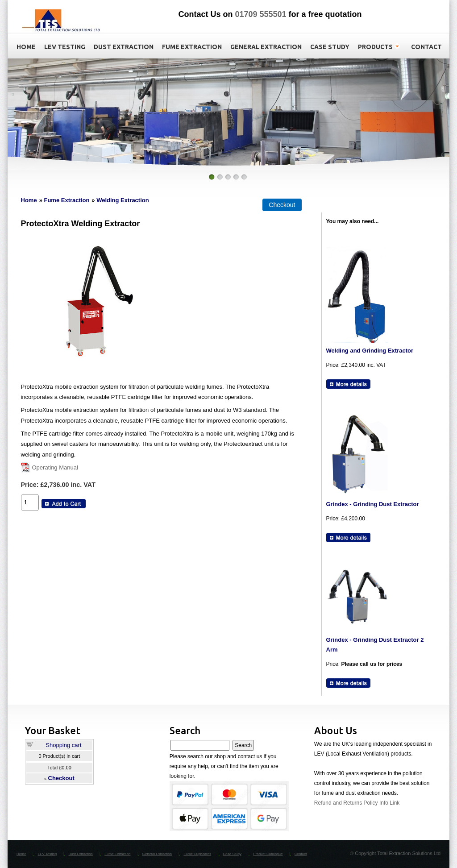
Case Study (232, 854)
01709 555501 (260, 14)
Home (29, 200)
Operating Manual (55, 467)
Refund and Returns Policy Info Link (357, 803)
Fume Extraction (66, 200)
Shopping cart (63, 745)
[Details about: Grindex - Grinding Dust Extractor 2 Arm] (348, 683)
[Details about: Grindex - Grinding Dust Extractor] (348, 538)
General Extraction (157, 854)
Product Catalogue (268, 854)
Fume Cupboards (197, 854)
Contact (301, 854)
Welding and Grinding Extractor (370, 351)
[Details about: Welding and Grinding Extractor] (348, 384)
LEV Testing (48, 854)
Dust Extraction (81, 854)
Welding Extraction (123, 200)
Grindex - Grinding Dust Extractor (373, 504)
